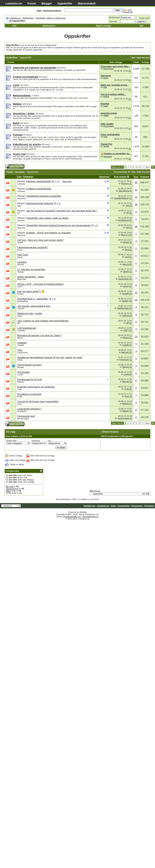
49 (136, 300)
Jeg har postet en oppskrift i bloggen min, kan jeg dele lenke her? (62, 211)
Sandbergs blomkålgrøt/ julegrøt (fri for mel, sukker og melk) (50, 357)
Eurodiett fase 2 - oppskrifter (33, 299)
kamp (106, 78)
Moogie (21, 367)
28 (136, 204)
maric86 (21, 309)
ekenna (21, 265)
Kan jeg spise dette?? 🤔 (31, 291)
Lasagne (22, 262)
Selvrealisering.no (90, 517)
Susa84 (126, 293)
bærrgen (125, 352)
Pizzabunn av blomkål (29, 394)
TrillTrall (126, 316)
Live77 (20, 287)
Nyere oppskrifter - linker (31, 277)
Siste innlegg (120, 177)
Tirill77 (126, 330)
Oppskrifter (65, 3)
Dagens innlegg (103, 26)
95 (136, 182)
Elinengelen (124, 279)
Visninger (145, 177)
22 (136, 190)
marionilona (23, 353)
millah (20, 360)
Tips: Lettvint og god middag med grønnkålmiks (43, 321)
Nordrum (125, 183)
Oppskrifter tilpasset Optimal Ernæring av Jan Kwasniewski (58, 225)
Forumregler (124, 506)
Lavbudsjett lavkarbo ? (30, 409)
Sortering (36, 441)
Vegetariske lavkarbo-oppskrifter (44, 196)
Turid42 (21, 345)
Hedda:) (125, 301)
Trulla (20, 397)
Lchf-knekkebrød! (27, 328)
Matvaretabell (87, 3)
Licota (20, 375)
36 (136, 226)
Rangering (104, 177)
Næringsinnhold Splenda (40, 203)
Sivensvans (108, 69)
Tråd (19, 177)
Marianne (22, 198)
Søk (141, 26)
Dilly (105, 87)
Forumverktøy (121, 172)
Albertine (21, 228)
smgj (127, 257)
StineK (106, 146)
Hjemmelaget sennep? (30, 365)
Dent (127, 249)
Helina (106, 96)
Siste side (67, 181)
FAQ (14, 26)
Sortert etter (11, 441)
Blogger (47, 3)
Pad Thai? (23, 255)
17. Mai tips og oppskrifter (31, 269)
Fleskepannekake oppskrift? (33, 247)
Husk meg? (143, 18)
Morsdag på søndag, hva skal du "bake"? (40, 335)
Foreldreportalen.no (72, 517)
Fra (49, 441)
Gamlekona (124, 191)
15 (136, 292)
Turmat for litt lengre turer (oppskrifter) (38, 401)
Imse (106, 137)
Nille (19, 206)
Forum (32, 3)
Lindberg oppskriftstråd (39, 189)
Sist (148, 167)
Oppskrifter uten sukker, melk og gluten (47, 218)
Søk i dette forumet (140, 58)
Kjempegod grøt (26, 416)
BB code (10, 486)
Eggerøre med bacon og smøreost (36, 387)
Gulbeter (22, 343)
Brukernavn (115, 17)
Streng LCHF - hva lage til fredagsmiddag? (41, 284)
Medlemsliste (49, 26)
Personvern (137, 506)
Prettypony (124, 360)
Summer (21, 220)
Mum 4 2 (125, 235)
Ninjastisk (108, 156)
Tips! (20, 350)
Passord (113, 21)
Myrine (20, 338)
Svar (136, 177)
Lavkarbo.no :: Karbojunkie (21, 18)
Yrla (127, 205)
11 (140, 167)
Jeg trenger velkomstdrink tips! (34, 306)
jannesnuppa (23, 419)
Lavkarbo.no (14, 3)
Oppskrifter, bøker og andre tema (51, 18)
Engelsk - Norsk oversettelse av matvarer (49, 233)
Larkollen (21, 331)
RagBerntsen (123, 308)
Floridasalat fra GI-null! (30, 379)
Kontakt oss (89, 506)
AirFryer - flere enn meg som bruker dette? (40, 240)
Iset (127, 227)
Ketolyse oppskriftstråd (39, 181)
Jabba (106, 115)
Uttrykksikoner (12, 489)
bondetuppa (124, 220)
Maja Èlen (22, 279)
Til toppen (149, 506)
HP (19, 213)
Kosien (20, 294)
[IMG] (8, 491)
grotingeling (23, 301)
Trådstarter (28, 177)
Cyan (20, 389)
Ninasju (21, 272)
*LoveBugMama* (121, 198)
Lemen (126, 286)
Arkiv (113, 506)
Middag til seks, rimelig (30, 313)
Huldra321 (22, 411)
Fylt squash (24, 372)
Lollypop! (21, 184)
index (106, 106)
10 (136, 197)
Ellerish (21, 382)
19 (136, 337)
